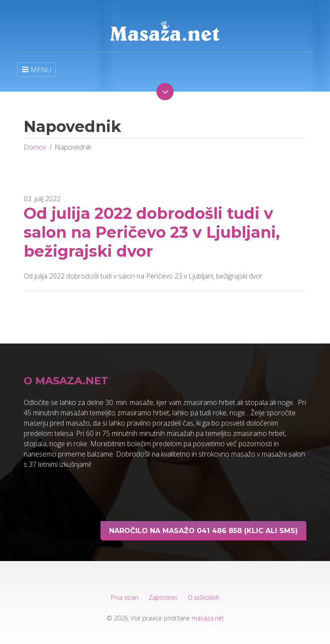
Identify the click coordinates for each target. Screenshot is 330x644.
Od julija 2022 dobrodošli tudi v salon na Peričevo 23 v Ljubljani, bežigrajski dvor (152, 232)
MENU (37, 70)
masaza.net (208, 618)
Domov (35, 147)
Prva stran (125, 597)
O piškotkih (203, 597)
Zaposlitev (163, 597)
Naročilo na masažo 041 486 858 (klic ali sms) (203, 531)
